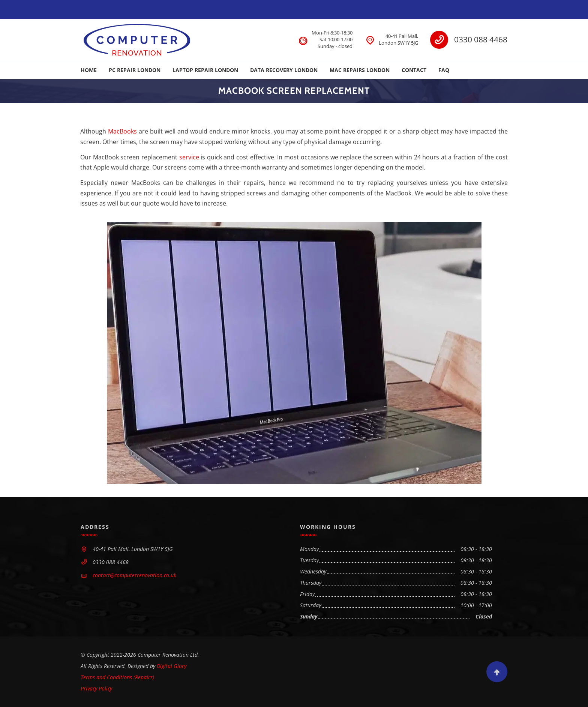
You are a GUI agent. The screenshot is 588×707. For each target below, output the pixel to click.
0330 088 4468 (481, 39)
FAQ (444, 70)
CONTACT (414, 70)
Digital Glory (172, 666)
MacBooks (122, 131)
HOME (89, 70)
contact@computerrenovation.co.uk (134, 575)
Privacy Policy (96, 688)
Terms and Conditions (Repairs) (117, 677)
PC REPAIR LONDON (135, 70)
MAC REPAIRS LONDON (360, 70)
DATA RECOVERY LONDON (284, 70)
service (189, 157)
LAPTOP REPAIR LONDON (205, 70)
